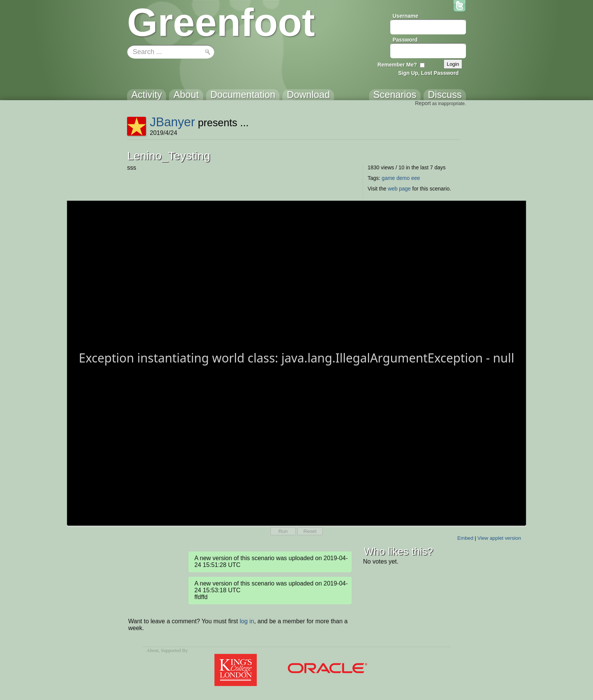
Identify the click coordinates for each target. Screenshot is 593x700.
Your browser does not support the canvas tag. (296, 362)
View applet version (499, 538)
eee (415, 178)
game (388, 178)
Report (423, 103)
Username (405, 16)
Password (405, 40)
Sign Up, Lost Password (428, 73)
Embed (465, 538)
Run (283, 531)
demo (403, 178)
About (152, 650)
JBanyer (172, 122)
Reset (310, 531)
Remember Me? (397, 65)
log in (247, 621)
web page (399, 189)
